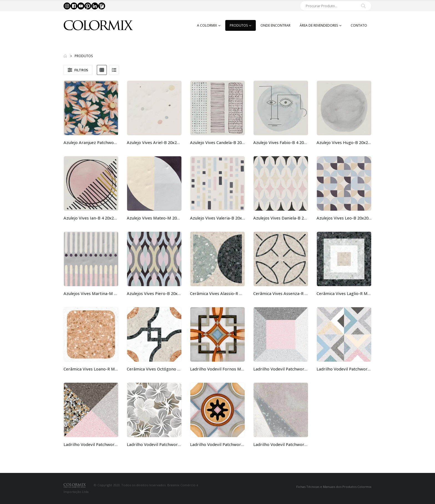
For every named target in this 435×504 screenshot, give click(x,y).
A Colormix (207, 25)
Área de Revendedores (319, 25)
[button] (78, 70)
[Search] (363, 6)
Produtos (239, 25)
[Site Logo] (98, 25)
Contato (359, 25)
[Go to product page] (91, 108)
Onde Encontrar (275, 25)
